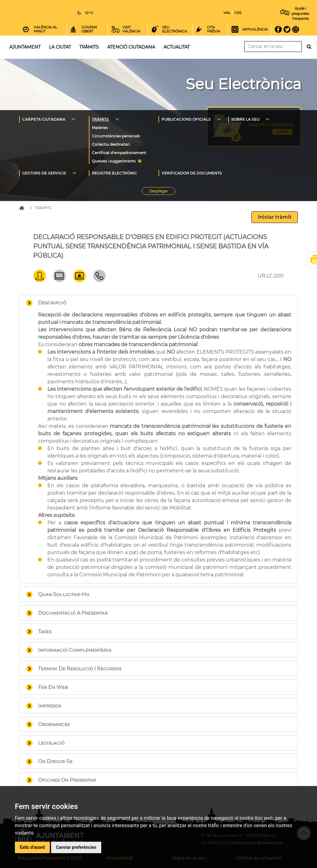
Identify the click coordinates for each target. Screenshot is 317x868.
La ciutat (60, 47)
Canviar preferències (76, 847)
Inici (160, 12)
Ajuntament (25, 47)
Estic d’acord (32, 847)
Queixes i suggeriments (114, 161)
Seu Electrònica (243, 84)
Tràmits (89, 47)
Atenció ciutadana (131, 47)
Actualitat (177, 47)
